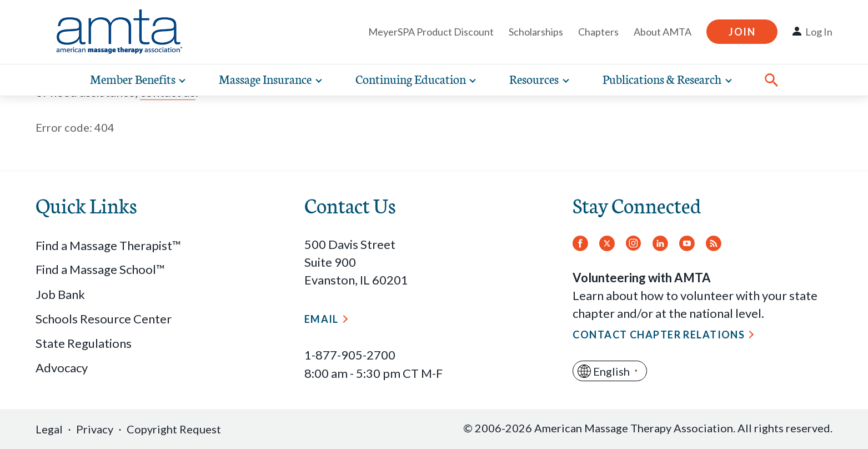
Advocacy (62, 368)
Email (322, 319)
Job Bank (60, 294)
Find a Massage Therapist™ (108, 245)
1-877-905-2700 (350, 355)
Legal (49, 429)
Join (742, 32)
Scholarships (536, 32)
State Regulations (84, 343)
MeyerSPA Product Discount (431, 32)
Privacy (95, 429)
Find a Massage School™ (100, 269)
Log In (819, 32)
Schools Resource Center (104, 319)
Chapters (598, 32)
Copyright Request (174, 429)
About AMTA (663, 32)
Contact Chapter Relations (659, 335)
